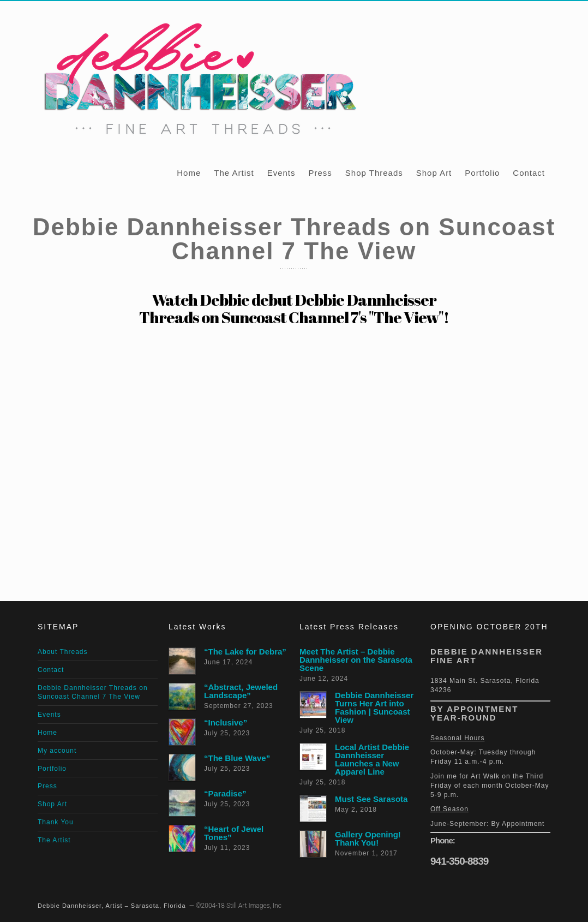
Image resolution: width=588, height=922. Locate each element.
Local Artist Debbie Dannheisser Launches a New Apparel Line (372, 759)
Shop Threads (374, 173)
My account (57, 751)
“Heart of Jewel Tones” (234, 833)
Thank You (56, 822)
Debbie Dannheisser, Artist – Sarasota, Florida (112, 906)
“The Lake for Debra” (245, 652)
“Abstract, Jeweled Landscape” (241, 691)
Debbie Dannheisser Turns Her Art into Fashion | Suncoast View (374, 707)
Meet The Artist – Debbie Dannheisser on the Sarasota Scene (356, 660)
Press (320, 173)
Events (281, 173)
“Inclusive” (226, 722)
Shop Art (434, 173)
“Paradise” (225, 793)
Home (189, 173)
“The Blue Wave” (237, 758)
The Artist (234, 173)
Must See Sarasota (371, 799)
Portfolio (482, 173)
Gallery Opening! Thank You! (368, 838)
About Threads (63, 652)
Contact (529, 173)
